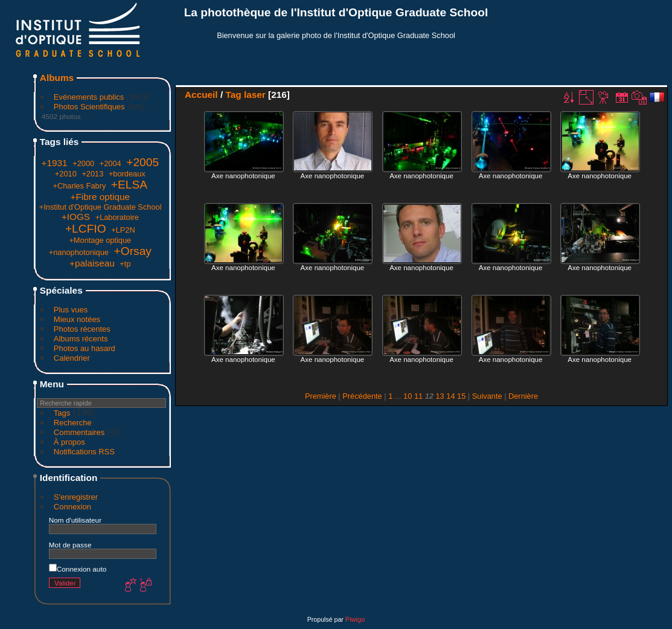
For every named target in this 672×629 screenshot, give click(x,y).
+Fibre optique (100, 197)
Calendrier (72, 358)
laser (255, 95)
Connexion (72, 507)
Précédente (362, 396)
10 (408, 396)
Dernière (523, 396)
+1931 (54, 163)
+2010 (66, 174)
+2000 (83, 163)
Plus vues (71, 310)
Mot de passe (70, 545)
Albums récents (81, 339)
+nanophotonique (79, 252)
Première (321, 396)
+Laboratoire (117, 217)
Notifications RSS (84, 452)
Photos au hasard (85, 348)
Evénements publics (89, 97)
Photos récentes (82, 329)
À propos (69, 442)
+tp (125, 264)
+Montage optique (100, 240)
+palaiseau (92, 263)
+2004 (110, 163)
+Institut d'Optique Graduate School (101, 207)
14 (450, 396)
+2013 (92, 174)
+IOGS (76, 217)
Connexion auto (78, 569)
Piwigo (355, 619)
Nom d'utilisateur (75, 520)
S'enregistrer (76, 497)
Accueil (201, 95)
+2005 (142, 162)
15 (461, 396)
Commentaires (79, 432)
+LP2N (123, 230)
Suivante (487, 396)
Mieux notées (77, 319)
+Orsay (133, 251)
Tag (233, 95)
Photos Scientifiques (89, 107)
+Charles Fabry (79, 186)
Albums (57, 78)
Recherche (73, 423)
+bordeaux (127, 174)
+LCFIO (86, 229)
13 (440, 396)
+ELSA (129, 185)
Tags (62, 413)
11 (418, 396)
